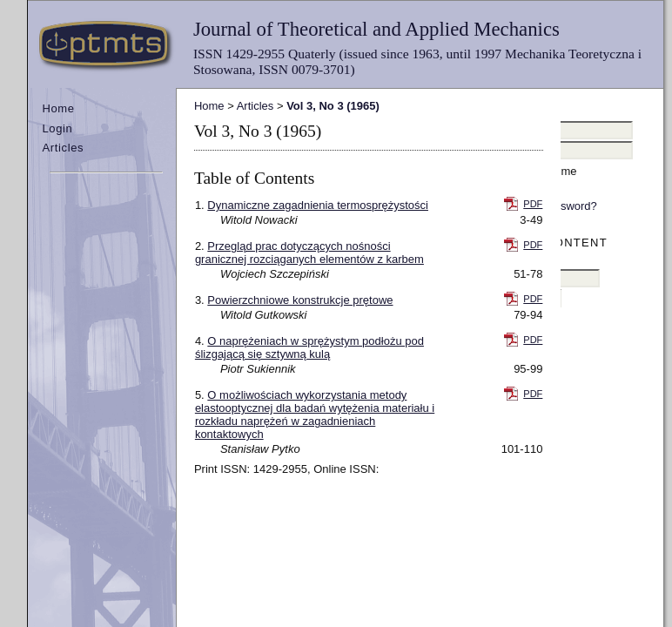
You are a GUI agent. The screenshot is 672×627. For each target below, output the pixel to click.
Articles (63, 148)
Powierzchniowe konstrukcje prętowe (300, 300)
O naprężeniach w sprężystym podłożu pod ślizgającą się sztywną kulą (309, 347)
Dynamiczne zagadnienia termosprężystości (318, 205)
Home (58, 108)
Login (57, 128)
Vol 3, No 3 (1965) (333, 106)
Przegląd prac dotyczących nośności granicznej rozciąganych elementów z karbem (309, 253)
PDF (533, 204)
